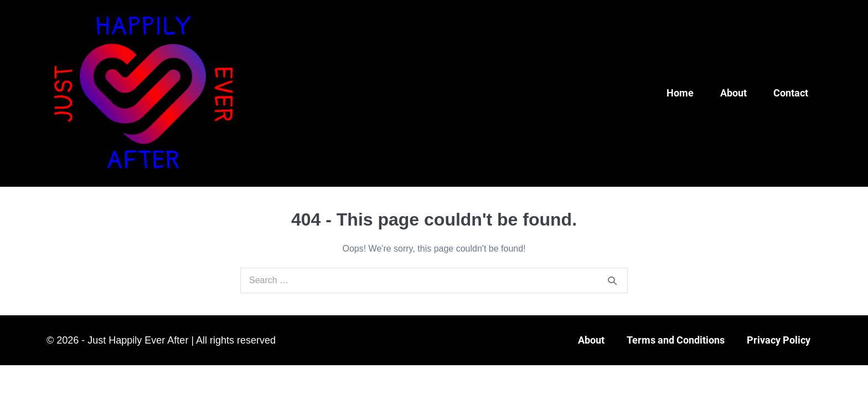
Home (680, 93)
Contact (791, 93)
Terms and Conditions (676, 340)
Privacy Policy (779, 340)
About (733, 93)
